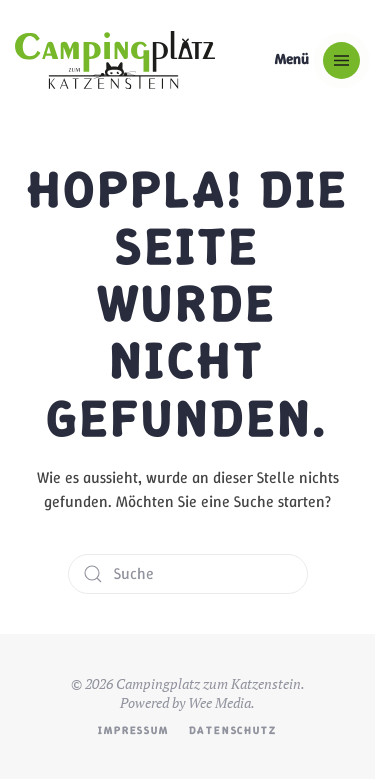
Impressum (133, 730)
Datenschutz (233, 730)
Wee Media (219, 702)
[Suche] (188, 574)
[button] (317, 60)
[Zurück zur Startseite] (115, 60)
